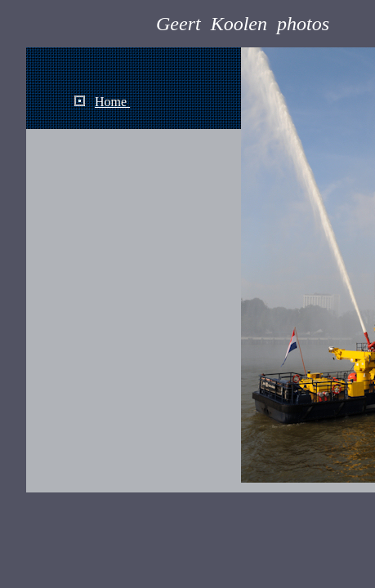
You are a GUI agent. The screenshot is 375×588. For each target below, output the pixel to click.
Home (112, 102)
